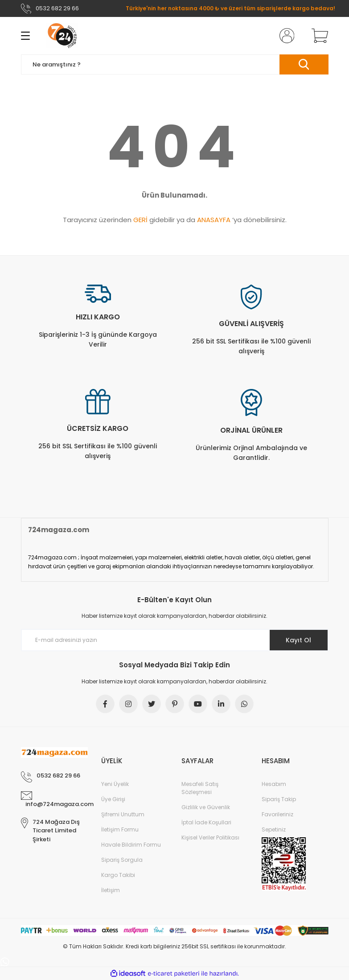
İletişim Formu (120, 829)
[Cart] (318, 36)
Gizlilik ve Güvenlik (206, 807)
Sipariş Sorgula (122, 860)
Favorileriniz (277, 814)
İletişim (111, 890)
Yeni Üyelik (115, 784)
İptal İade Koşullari (206, 822)
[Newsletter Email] (175, 640)
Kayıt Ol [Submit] (298, 640)
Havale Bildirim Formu (131, 845)
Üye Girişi (113, 799)
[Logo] (62, 36)
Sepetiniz (274, 829)
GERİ (140, 220)
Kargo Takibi (118, 875)
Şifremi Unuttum (123, 814)
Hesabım (274, 784)
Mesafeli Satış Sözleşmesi (200, 788)
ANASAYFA (214, 220)
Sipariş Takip (279, 799)
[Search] (175, 64)
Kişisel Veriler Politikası (210, 837)
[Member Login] (285, 36)
